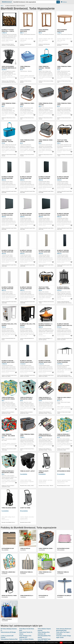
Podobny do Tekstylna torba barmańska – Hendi (65, 155)
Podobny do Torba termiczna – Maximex (26, 82)
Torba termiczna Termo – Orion (65, 67)
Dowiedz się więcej (67, 643)
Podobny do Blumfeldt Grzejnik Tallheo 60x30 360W (46, 192)
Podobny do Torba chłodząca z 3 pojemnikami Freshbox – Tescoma (45, 413)
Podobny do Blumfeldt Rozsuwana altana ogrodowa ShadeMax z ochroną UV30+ (64, 376)
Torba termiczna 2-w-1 (45, 572)
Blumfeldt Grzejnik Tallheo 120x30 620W (63, 251)
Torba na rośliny (25, 548)
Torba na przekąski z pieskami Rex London (26, 398)
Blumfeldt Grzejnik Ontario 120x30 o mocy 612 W (65, 325)
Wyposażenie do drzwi (64, 471)
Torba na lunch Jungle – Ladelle (64, 398)
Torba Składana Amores (9, 508)
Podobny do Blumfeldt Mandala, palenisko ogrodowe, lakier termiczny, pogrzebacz (64, 303)
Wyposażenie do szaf (8, 548)
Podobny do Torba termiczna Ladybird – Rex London (9, 449)
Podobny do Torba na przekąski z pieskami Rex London (27, 413)
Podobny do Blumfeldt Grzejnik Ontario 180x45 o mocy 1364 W (9, 376)
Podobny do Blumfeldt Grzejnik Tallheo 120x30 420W (9, 266)
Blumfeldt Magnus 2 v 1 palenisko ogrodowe (46, 325)
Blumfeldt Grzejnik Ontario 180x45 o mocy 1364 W (8, 362)
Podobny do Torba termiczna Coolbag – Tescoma (46, 82)
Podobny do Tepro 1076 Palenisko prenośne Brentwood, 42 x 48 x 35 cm (9, 82)
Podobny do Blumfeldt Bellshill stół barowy (8, 339)
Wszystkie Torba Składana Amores (8, 522)
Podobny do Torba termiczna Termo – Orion (64, 82)
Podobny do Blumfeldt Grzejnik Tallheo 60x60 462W (9, 229)
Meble (2, 6)
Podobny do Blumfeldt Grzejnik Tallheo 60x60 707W (46, 229)
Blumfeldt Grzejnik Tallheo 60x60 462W (7, 214)
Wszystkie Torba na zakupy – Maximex (46, 486)
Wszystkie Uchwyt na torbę (25, 522)
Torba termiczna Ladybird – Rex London (8, 435)
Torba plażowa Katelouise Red (9, 639)
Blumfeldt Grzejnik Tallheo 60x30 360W (44, 178)
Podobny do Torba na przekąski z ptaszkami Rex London (8, 413)
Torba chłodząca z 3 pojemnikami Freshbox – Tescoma (46, 399)
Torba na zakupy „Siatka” (28, 471)
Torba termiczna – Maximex (26, 67)
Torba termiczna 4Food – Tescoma (46, 104)
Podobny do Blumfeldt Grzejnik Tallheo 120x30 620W (65, 266)
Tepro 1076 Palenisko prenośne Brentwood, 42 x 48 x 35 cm (9, 68)
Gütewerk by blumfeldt (64, 596)
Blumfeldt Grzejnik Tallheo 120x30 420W (7, 251)
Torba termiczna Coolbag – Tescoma (44, 67)
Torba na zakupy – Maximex (44, 472)
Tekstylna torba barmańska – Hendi (63, 141)
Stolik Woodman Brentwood (25, 30)
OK (61, 643)
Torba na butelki (7, 619)
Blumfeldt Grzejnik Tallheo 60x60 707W (44, 214)
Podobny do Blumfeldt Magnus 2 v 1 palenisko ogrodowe (46, 339)
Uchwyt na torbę (25, 508)
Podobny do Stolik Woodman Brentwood (26, 45)
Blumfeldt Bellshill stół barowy (9, 325)
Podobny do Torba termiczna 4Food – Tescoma (46, 118)
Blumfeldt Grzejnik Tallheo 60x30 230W (7, 178)
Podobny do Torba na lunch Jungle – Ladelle (64, 413)
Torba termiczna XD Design (8, 632)
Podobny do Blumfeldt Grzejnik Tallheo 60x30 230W (9, 192)
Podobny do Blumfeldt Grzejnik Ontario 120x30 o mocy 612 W (65, 339)
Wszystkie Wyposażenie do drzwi (63, 486)
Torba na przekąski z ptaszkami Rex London (8, 398)
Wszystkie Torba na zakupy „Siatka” (27, 486)
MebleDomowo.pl (7, 2)
